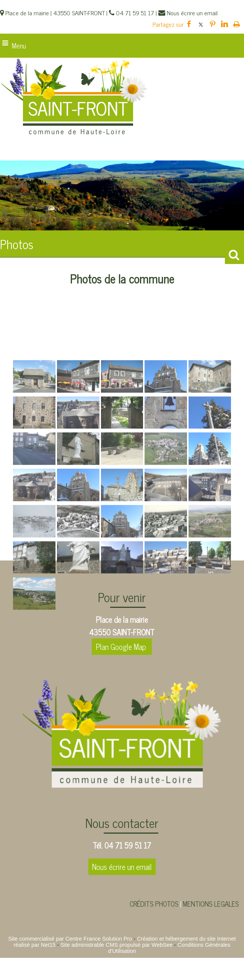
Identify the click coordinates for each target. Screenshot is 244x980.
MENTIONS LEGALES (211, 904)
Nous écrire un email (122, 867)
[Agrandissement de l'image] (34, 452)
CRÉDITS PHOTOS (154, 904)
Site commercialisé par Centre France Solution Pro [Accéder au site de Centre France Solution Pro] (70, 939)
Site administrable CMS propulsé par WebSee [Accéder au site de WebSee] (116, 945)
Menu (19, 45)
